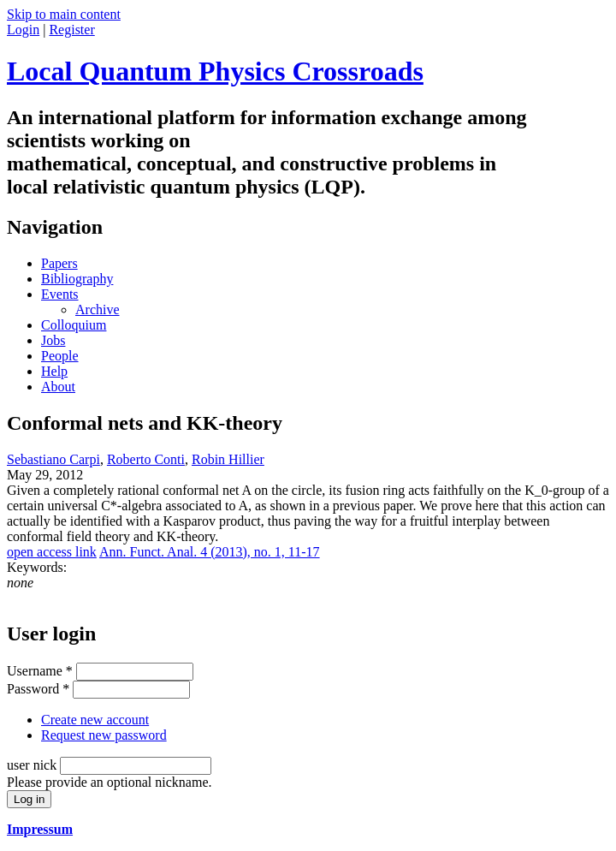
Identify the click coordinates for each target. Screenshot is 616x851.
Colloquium (74, 325)
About (58, 387)
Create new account (95, 720)
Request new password (104, 735)
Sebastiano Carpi (53, 459)
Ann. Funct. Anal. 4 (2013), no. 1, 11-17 (210, 552)
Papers (59, 263)
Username (40, 671)
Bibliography (77, 279)
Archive (98, 309)
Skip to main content (64, 14)
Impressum (40, 829)
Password (38, 689)
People (60, 356)
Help (54, 371)
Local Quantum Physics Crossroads (215, 71)
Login (23, 30)
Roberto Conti (146, 459)
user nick (33, 765)
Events (60, 294)
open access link (52, 552)
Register (71, 30)
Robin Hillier (228, 459)
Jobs (53, 340)
